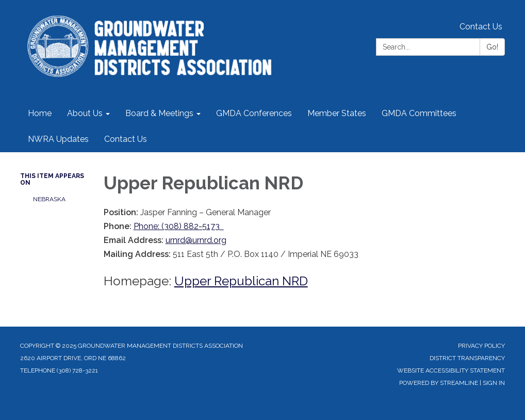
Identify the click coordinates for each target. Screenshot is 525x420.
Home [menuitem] (40, 113)
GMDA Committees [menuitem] (419, 113)
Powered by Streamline (439, 383)
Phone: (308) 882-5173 (179, 226)
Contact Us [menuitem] (126, 139)
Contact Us (481, 27)
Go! (492, 47)
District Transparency (467, 358)
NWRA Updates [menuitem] (58, 139)
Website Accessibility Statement (451, 370)
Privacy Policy (481, 346)
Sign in (494, 383)
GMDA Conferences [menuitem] (254, 113)
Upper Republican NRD (241, 281)
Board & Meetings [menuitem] (159, 113)
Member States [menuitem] (337, 113)
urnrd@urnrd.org (196, 240)
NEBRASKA (49, 199)
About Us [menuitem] (85, 113)
